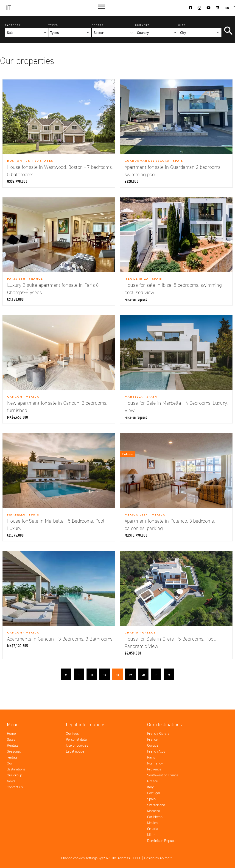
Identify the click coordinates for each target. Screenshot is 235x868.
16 (92, 675)
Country (142, 25)
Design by (158, 858)
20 (143, 675)
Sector (98, 25)
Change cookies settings (79, 858)
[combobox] (27, 33)
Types (53, 25)
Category (13, 25)
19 (130, 675)
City (182, 25)
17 (105, 675)
